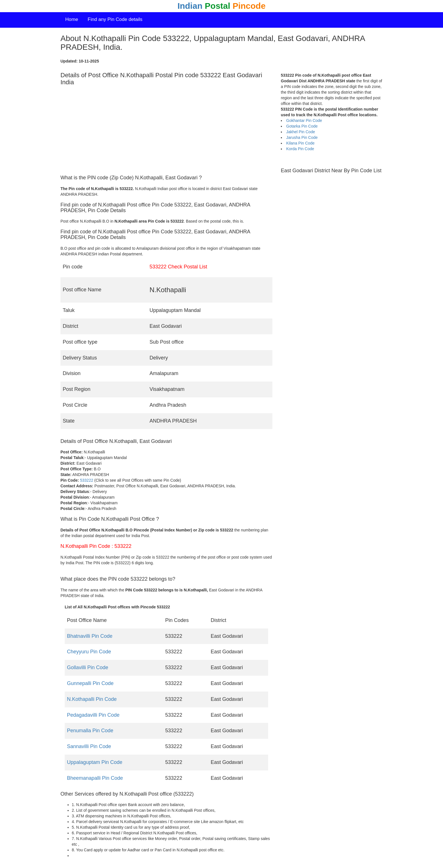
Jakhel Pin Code (301, 132)
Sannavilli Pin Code (89, 746)
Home (72, 19)
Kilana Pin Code (300, 143)
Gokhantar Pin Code (304, 120)
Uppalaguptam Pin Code (95, 762)
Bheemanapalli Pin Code (95, 778)
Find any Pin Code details (115, 19)
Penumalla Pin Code (90, 731)
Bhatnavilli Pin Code (90, 636)
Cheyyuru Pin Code (89, 652)
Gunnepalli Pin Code (90, 683)
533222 (87, 480)
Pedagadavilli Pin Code (93, 715)
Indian (221, 6)
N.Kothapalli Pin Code (92, 699)
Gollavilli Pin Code (88, 667)
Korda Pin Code (300, 149)
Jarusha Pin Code (302, 137)
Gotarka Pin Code (302, 126)
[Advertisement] (166, 130)
